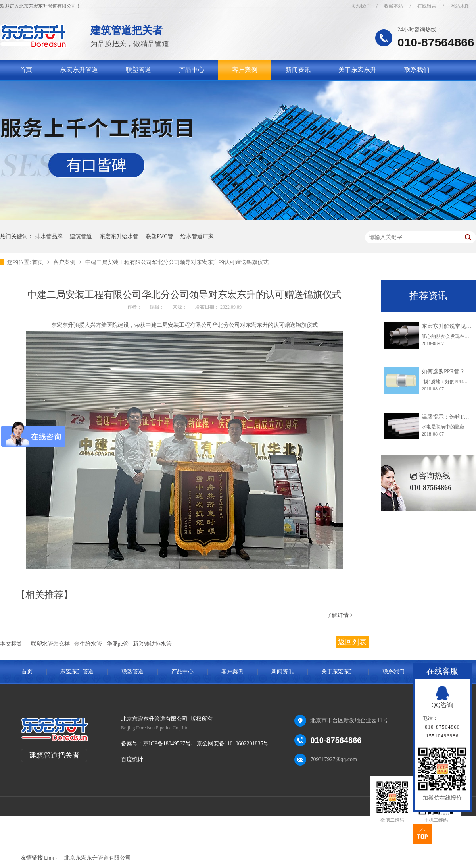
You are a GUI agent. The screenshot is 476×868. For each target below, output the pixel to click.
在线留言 (427, 6)
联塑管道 (138, 70)
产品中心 (192, 70)
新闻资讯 (298, 70)
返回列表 (352, 642)
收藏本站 (393, 6)
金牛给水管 (88, 644)
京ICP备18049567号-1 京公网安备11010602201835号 (206, 744)
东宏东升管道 (79, 70)
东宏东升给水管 (119, 236)
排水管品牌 (49, 236)
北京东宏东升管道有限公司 (98, 858)
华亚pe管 (118, 644)
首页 (26, 70)
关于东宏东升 (357, 70)
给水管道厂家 (197, 236)
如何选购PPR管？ (443, 371)
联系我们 (360, 6)
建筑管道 (81, 236)
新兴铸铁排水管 (152, 644)
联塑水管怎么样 (50, 644)
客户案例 (245, 70)
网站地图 (460, 6)
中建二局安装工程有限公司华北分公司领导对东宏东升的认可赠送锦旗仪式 (177, 262)
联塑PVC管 (159, 236)
